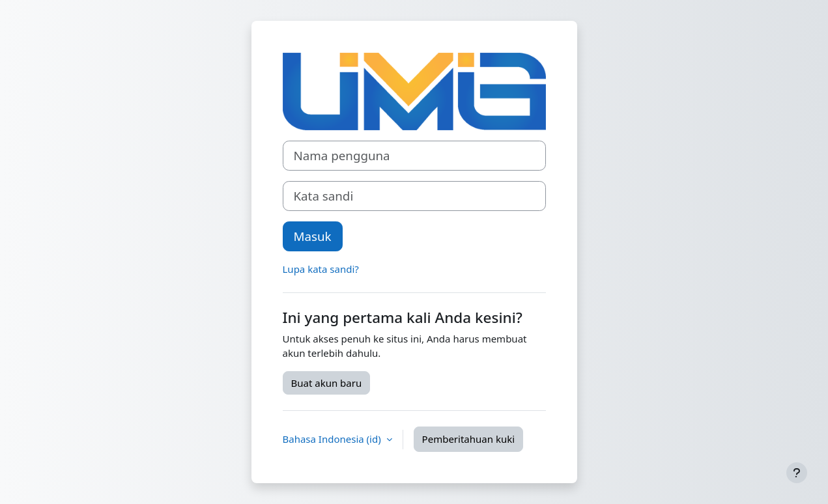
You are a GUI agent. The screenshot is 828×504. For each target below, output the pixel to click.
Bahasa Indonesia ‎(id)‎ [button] (333, 439)
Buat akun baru (327, 383)
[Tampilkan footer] (797, 473)
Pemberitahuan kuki (468, 439)
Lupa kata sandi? (321, 269)
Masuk (313, 236)
